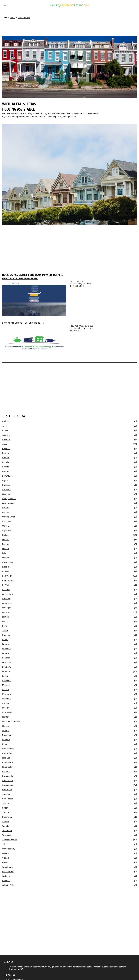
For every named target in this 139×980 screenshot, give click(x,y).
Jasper (5, 630)
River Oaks (7, 767)
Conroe (6, 508)
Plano (5, 744)
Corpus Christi (9, 517)
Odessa (6, 726)
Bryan (5, 480)
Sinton (5, 808)
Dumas (5, 558)
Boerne (5, 471)
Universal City (9, 849)
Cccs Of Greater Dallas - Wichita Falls (23, 323)
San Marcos (8, 799)
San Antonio (8, 785)
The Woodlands (9, 840)
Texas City (7, 835)
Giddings (6, 599)
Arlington (6, 439)
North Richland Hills (11, 721)
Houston (6, 612)
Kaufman (6, 635)
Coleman (6, 494)
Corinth (5, 512)
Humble (6, 617)
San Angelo (7, 776)
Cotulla (5, 526)
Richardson (7, 762)
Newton (6, 717)
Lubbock (6, 671)
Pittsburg (6, 740)
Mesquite (6, 699)
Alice (4, 426)
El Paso (6, 571)
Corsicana (7, 521)
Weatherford (8, 871)
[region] (69, 250)
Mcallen (6, 690)
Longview (7, 667)
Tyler (4, 844)
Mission (6, 708)
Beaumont (7, 453)
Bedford (6, 458)
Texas (12, 18)
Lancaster (7, 649)
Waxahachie (8, 867)
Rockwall (6, 771)
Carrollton (7, 489)
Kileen (5, 640)
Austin (5, 444)
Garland (6, 590)
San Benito (7, 790)
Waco (5, 862)
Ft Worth (6, 585)
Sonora (5, 812)
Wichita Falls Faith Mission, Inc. (20, 278)
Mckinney (7, 694)
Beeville (6, 462)
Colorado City (8, 503)
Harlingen (7, 608)
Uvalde (5, 853)
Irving (5, 626)
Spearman (7, 817)
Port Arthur (7, 753)
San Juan (7, 794)
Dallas (5, 535)
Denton (5, 544)
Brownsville (7, 476)
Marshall (6, 685)
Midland (6, 703)
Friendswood (8, 580)
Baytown (6, 449)
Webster (6, 876)
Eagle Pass (7, 562)
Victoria (6, 858)
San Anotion (8, 781)
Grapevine (7, 603)
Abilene (6, 421)
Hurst (5, 621)
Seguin (5, 803)
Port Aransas (8, 749)
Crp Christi (7, 530)
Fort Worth (7, 576)
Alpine (5, 430)
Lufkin (5, 676)
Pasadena (7, 735)
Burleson (6, 485)
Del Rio (6, 539)
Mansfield (7, 680)
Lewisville (7, 662)
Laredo (5, 653)
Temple (5, 826)
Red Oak (6, 758)
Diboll (5, 553)
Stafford (6, 821)
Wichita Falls (24, 18)
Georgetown (8, 594)
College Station (9, 499)
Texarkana (7, 831)
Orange (6, 730)
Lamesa (6, 644)
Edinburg (6, 567)
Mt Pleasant (8, 712)
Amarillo (6, 435)
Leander (6, 658)
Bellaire (6, 467)
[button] (5, 5)
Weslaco (6, 881)
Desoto (5, 549)
